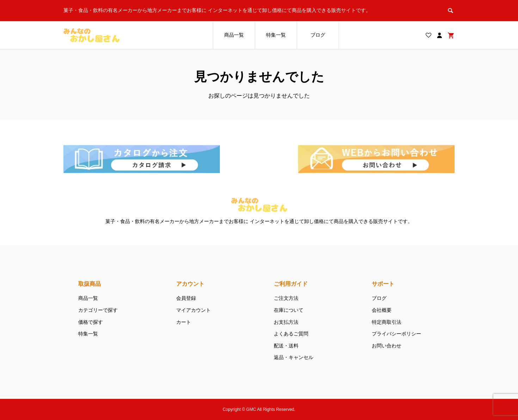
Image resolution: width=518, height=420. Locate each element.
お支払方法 (286, 322)
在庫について (289, 310)
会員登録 (186, 298)
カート (184, 322)
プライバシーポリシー (396, 334)
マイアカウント (193, 310)
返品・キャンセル (294, 357)
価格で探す (91, 322)
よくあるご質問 (291, 334)
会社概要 (382, 310)
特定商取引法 (387, 322)
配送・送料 (286, 346)
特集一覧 (276, 35)
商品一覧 (234, 35)
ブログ (318, 35)
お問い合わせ (387, 346)
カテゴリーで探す (98, 310)
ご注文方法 (286, 298)
